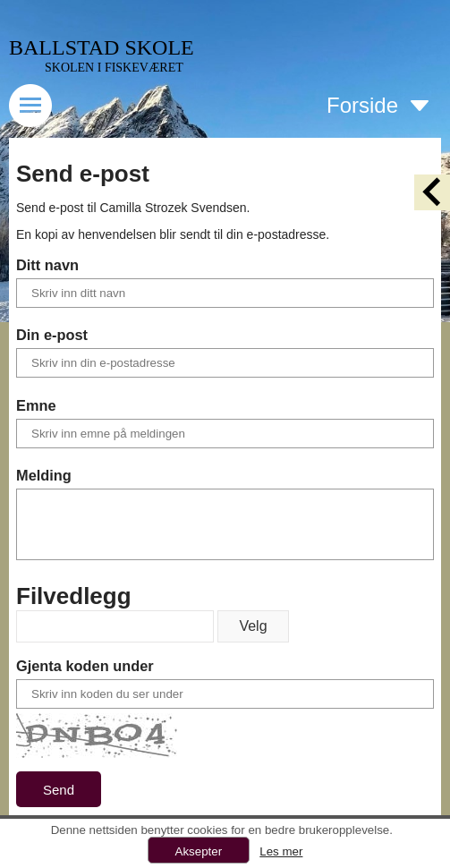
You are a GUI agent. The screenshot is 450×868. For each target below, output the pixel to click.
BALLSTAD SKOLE (102, 47)
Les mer (281, 851)
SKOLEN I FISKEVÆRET (114, 68)
